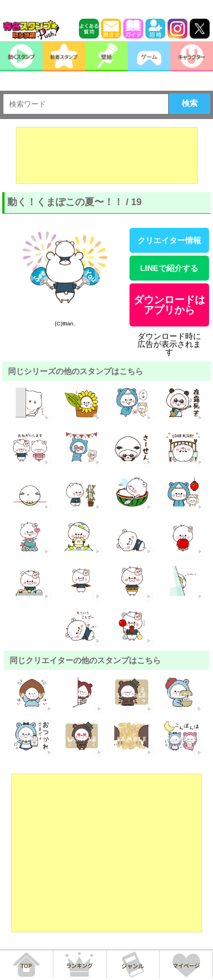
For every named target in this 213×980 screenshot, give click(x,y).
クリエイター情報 (169, 240)
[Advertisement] (107, 155)
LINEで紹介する (169, 268)
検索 (190, 103)
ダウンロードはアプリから (169, 305)
